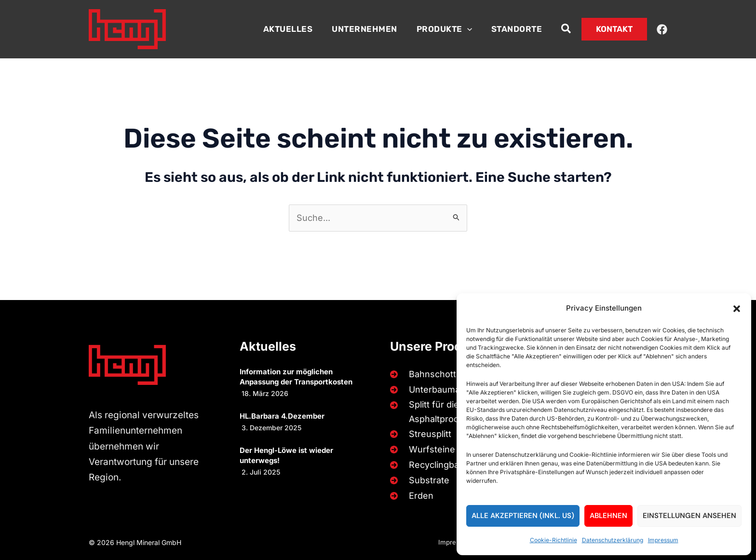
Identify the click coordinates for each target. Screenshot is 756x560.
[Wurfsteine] (421, 449)
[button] (737, 309)
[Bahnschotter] (425, 371)
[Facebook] (662, 29)
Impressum (663, 540)
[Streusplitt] (419, 433)
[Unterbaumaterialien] (439, 386)
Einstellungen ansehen (689, 516)
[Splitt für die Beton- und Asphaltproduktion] (452, 410)
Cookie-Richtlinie (553, 540)
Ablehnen (608, 516)
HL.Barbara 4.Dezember (282, 413)
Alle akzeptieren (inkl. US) (523, 516)
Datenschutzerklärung (613, 540)
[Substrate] (418, 480)
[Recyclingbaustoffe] (437, 464)
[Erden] (410, 495)
